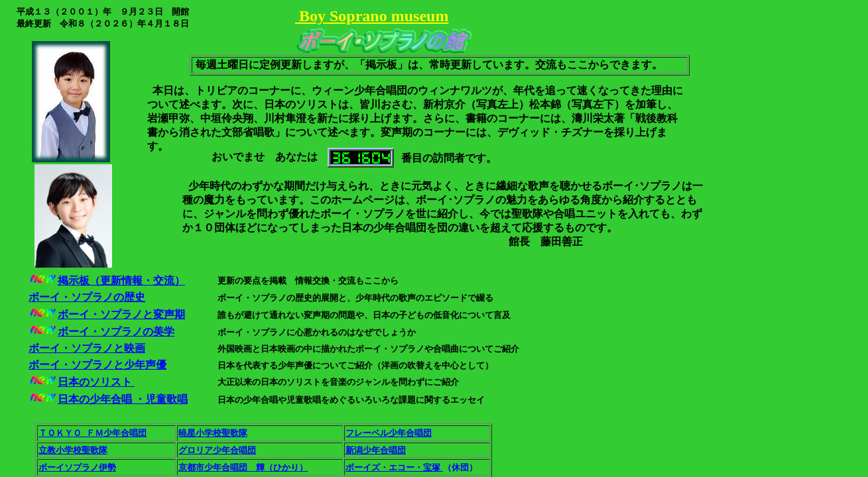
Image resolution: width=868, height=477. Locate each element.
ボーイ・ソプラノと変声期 (121, 314)
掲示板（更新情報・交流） (121, 281)
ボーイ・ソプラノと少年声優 (97, 365)
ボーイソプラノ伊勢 (77, 467)
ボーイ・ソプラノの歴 (82, 297)
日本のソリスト (96, 382)
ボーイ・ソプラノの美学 (116, 332)
